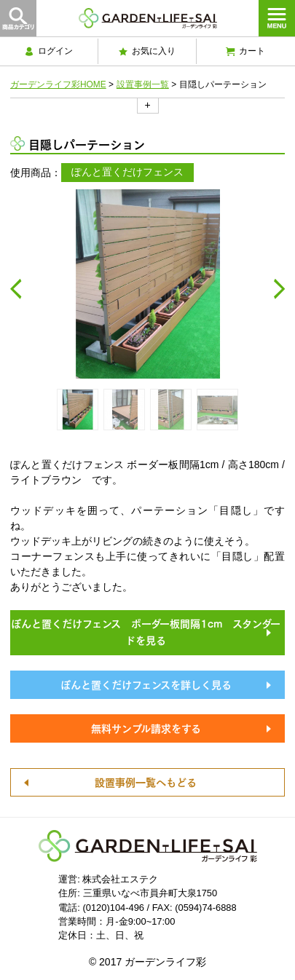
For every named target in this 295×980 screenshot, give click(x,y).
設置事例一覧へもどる (146, 781)
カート (245, 51)
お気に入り (147, 51)
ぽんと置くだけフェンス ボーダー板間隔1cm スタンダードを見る (146, 631)
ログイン (49, 51)
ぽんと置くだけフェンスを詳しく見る (146, 684)
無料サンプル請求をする (146, 727)
